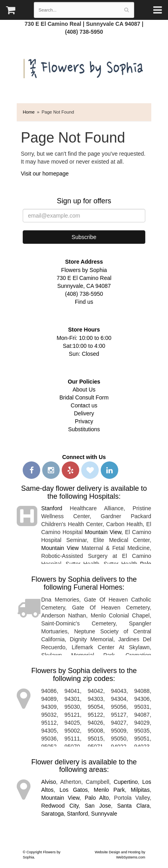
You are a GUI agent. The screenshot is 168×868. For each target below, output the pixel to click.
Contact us (84, 405)
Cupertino (126, 782)
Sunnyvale (104, 814)
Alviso (48, 782)
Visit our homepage (45, 174)
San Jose (98, 806)
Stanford (52, 508)
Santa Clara (133, 806)
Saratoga (52, 814)
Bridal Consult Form (84, 397)
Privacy (84, 421)
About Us (84, 390)
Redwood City (60, 806)
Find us (84, 302)
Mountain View (103, 532)
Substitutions (84, 429)
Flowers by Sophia (84, 67)
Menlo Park (109, 790)
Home (29, 112)
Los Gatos (74, 790)
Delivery (84, 413)
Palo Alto (97, 798)
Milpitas (140, 790)
